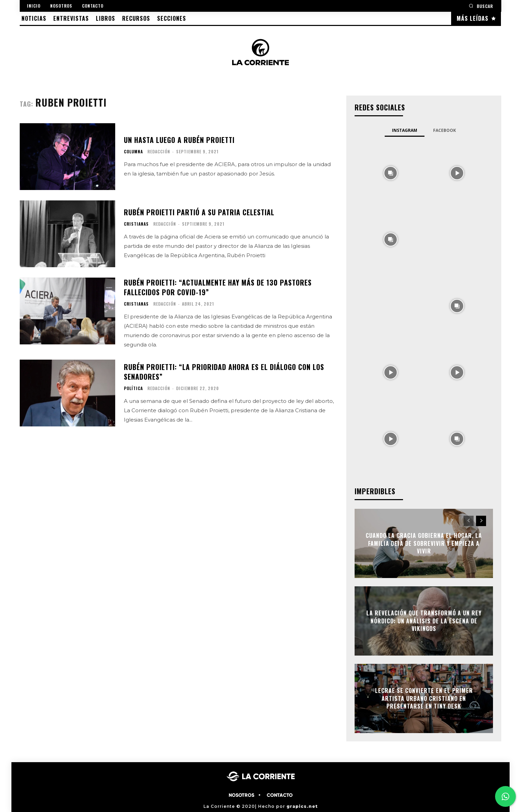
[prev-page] (469, 521)
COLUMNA (133, 152)
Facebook (445, 130)
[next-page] (481, 521)
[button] (481, 6)
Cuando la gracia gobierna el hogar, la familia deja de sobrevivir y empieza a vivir (424, 544)
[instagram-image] (391, 172)
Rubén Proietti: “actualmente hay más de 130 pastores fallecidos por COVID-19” (218, 287)
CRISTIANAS (136, 224)
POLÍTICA (133, 388)
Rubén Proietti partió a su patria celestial (199, 212)
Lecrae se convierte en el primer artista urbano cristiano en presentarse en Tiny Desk (424, 699)
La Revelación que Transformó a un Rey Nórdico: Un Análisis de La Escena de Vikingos (424, 621)
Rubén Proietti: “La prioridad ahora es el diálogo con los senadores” (224, 372)
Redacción (159, 151)
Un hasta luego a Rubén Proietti (179, 140)
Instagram (405, 130)
